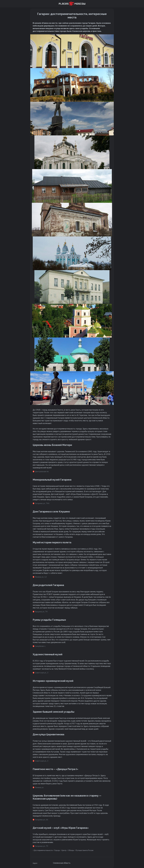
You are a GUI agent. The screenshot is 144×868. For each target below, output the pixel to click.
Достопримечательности (43, 850)
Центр (64, 850)
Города (57, 850)
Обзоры (71, 850)
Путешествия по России (85, 850)
